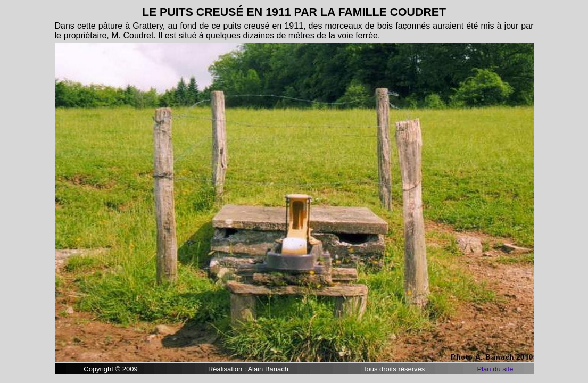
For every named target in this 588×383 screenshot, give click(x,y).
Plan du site (495, 369)
